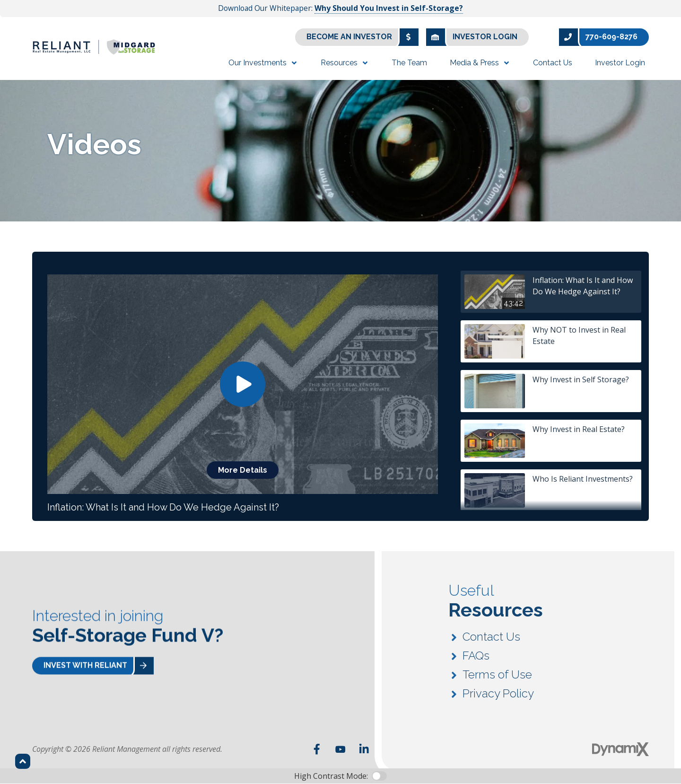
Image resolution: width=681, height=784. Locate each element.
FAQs (476, 658)
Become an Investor (362, 37)
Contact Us (491, 639)
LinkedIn (364, 749)
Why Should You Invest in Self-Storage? (389, 8)
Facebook (317, 749)
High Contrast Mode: (331, 776)
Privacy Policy (498, 696)
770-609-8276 (598, 37)
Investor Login (472, 37)
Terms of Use (497, 677)
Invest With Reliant (99, 667)
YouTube (340, 749)
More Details (243, 470)
